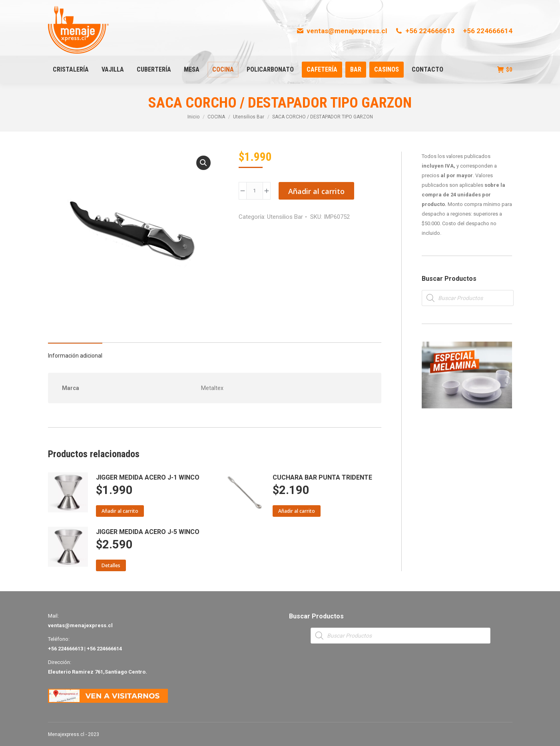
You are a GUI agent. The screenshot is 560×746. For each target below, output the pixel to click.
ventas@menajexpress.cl (342, 31)
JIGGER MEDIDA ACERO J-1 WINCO (148, 477)
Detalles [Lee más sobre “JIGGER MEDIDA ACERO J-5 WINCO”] (111, 565)
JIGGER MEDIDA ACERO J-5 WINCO (148, 532)
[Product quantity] (255, 191)
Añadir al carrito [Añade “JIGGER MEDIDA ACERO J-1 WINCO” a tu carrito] (120, 511)
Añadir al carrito (316, 191)
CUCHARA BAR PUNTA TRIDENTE (322, 477)
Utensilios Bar (285, 217)
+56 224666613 (425, 31)
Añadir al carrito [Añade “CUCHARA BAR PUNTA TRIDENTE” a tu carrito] (297, 511)
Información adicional (75, 356)
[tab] (75, 352)
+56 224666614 (488, 31)
